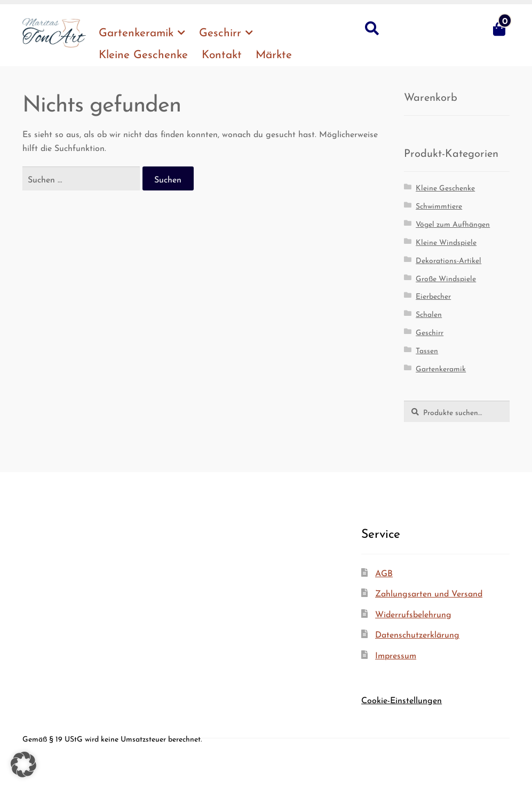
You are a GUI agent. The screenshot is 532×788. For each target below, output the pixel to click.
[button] (23, 765)
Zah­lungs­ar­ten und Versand (429, 592)
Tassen (427, 349)
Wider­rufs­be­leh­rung (413, 613)
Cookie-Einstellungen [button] (402, 699)
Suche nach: (371, 29)
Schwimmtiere (439, 205)
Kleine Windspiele (446, 241)
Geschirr (220, 31)
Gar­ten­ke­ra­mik (136, 31)
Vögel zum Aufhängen (453, 223)
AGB (384, 572)
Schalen (429, 313)
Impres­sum (396, 654)
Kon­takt (222, 53)
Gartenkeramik (441, 368)
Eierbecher (433, 295)
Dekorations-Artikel (448, 259)
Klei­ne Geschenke (143, 53)
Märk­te (274, 53)
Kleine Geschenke (445, 187)
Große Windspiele (446, 277)
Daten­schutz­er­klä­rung (417, 634)
